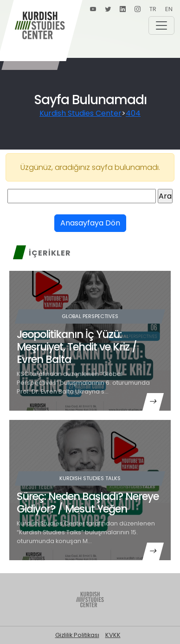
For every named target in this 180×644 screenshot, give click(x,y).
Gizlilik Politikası (77, 635)
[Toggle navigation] (161, 25)
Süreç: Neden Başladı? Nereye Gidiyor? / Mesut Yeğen (88, 503)
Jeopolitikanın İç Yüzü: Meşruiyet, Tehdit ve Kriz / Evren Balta (77, 347)
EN (169, 9)
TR (153, 9)
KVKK (113, 635)
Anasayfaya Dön (90, 223)
